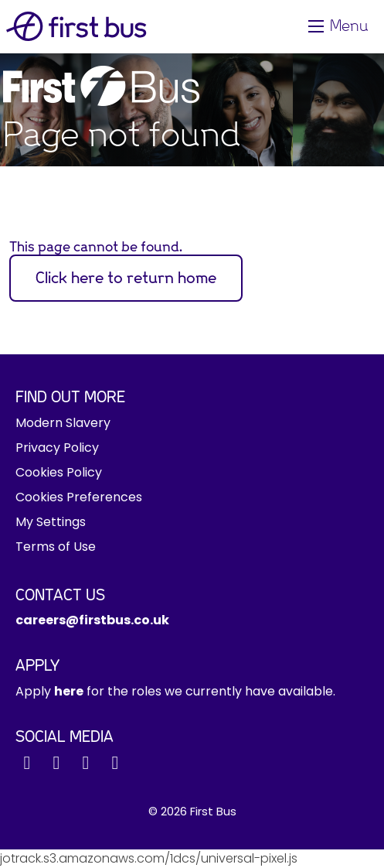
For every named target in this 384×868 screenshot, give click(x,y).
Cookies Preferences (79, 497)
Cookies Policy (59, 472)
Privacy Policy (57, 448)
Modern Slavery (63, 423)
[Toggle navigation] (340, 26)
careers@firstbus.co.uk (92, 620)
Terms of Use (56, 547)
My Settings (51, 522)
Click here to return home (126, 278)
